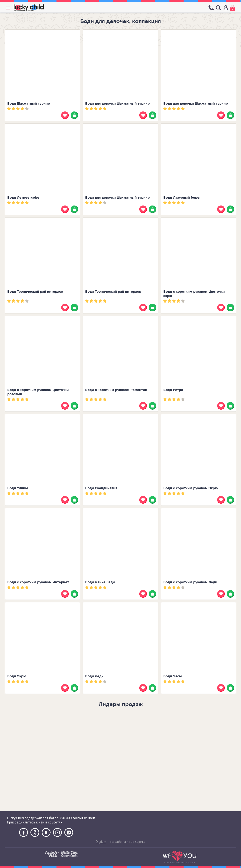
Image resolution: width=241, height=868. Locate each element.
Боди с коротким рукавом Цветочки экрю (194, 294)
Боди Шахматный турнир (29, 104)
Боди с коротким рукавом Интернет (38, 582)
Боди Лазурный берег (182, 198)
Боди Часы (173, 676)
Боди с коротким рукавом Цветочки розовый (38, 392)
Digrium (101, 842)
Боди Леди (94, 676)
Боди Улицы (18, 488)
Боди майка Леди (100, 582)
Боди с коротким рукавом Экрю (191, 488)
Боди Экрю (17, 676)
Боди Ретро (173, 390)
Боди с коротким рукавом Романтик (116, 390)
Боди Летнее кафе (23, 198)
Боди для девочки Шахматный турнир (117, 104)
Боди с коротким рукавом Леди (190, 582)
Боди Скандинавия (101, 488)
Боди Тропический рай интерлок (35, 292)
